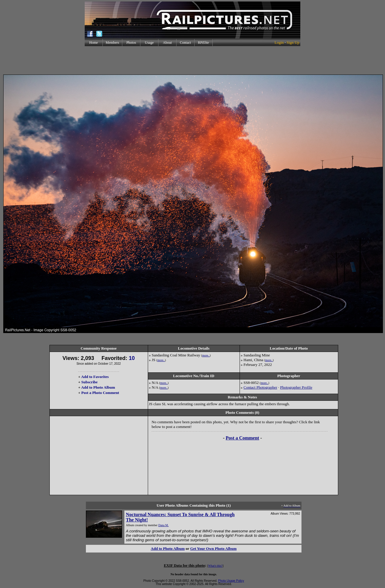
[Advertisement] (192, 60)
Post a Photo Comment (100, 393)
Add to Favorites (95, 377)
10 (132, 358)
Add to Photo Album (98, 387)
